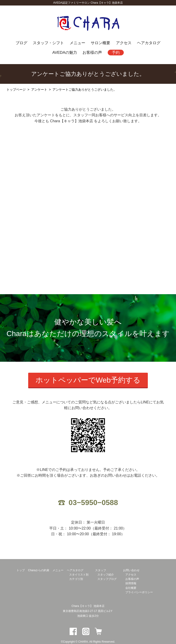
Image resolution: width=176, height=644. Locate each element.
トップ (21, 570)
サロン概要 (100, 43)
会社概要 (131, 588)
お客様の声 (92, 52)
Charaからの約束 (39, 570)
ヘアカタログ (149, 43)
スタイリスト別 (79, 575)
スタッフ (101, 570)
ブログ (21, 43)
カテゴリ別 (76, 579)
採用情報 (131, 583)
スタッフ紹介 (106, 575)
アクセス (124, 43)
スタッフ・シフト (48, 43)
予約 (116, 53)
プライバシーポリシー (139, 592)
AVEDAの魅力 (65, 52)
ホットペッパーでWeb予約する (88, 380)
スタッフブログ (107, 579)
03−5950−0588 (93, 503)
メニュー (77, 43)
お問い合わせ (131, 570)
